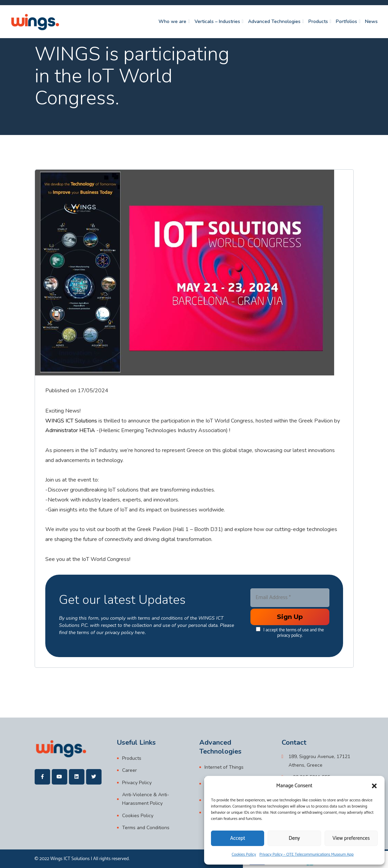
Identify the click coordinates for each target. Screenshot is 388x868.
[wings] (35, 22)
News (371, 22)
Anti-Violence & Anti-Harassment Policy (146, 799)
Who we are (172, 22)
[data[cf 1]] (258, 629)
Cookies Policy (244, 854)
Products (318, 22)
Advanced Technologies (274, 22)
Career (130, 771)
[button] (374, 786)
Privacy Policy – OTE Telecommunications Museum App (307, 854)
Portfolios (346, 22)
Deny (295, 838)
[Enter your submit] (290, 617)
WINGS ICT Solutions (71, 421)
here (139, 632)
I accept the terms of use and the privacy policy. (290, 633)
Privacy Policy (137, 783)
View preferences (351, 838)
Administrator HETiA (70, 430)
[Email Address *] (290, 598)
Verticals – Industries (217, 22)
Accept (238, 838)
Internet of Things (224, 767)
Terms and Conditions (146, 827)
